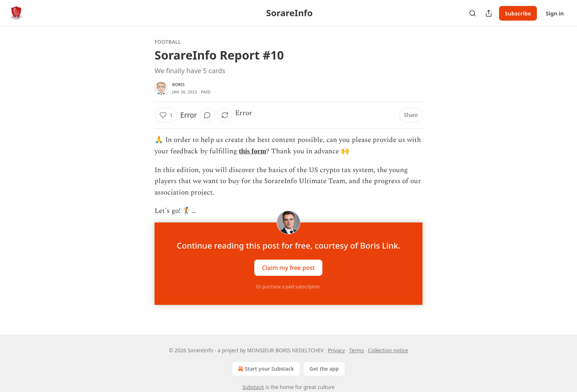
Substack (253, 387)
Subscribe (518, 13)
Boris (178, 84)
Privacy (337, 350)
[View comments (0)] (207, 115)
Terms (357, 350)
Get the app (324, 369)
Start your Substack (265, 369)
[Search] (472, 13)
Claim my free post (288, 268)
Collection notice (388, 350)
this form (252, 151)
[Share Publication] (489, 13)
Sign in (555, 13)
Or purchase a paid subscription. (289, 287)
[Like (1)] (166, 115)
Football (168, 42)
